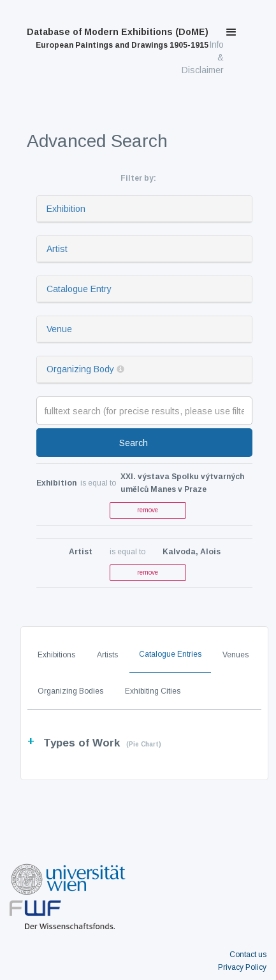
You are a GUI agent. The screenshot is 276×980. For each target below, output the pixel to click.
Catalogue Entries (170, 654)
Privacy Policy (242, 967)
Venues (236, 655)
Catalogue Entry (79, 289)
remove (148, 510)
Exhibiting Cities (153, 691)
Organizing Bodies (70, 691)
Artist (57, 249)
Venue (59, 329)
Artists (107, 655)
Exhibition (66, 209)
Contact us (248, 955)
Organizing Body (80, 369)
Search (134, 443)
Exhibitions (56, 655)
